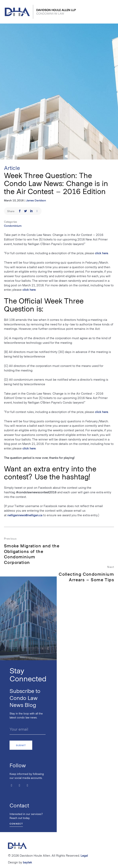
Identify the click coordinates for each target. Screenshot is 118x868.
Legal (84, 855)
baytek (27, 862)
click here (101, 253)
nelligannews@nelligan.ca (25, 515)
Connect (16, 824)
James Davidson (36, 200)
